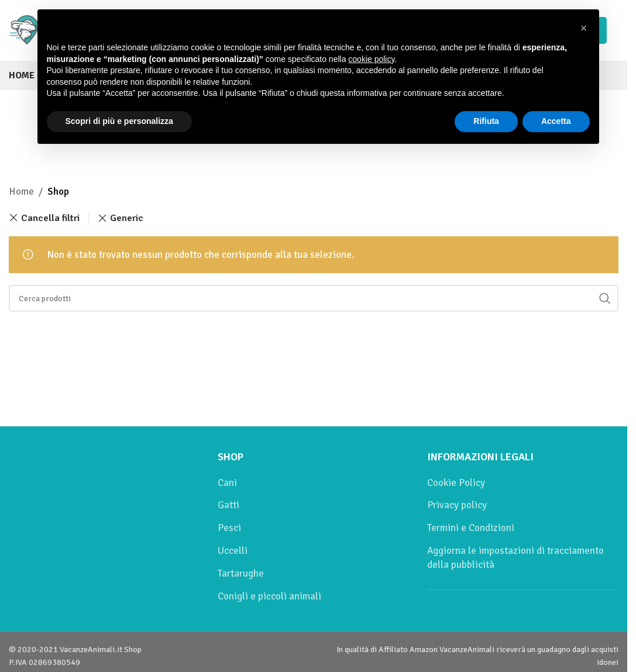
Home (21, 192)
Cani (227, 483)
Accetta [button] (556, 121)
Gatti (228, 505)
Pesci (229, 528)
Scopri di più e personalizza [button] (119, 121)
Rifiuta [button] (486, 121)
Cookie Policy (456, 483)
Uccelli (233, 551)
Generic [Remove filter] (127, 218)
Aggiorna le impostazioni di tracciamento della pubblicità (515, 558)
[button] (584, 28)
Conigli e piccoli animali (269, 596)
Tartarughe (241, 573)
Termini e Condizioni (471, 528)
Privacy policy (457, 505)
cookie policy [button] (371, 59)
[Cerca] (314, 298)
